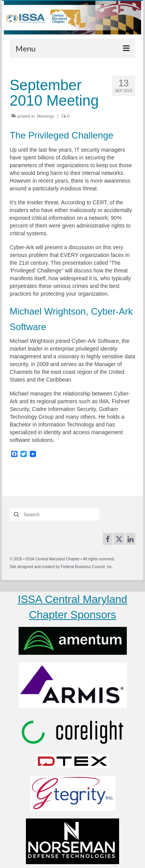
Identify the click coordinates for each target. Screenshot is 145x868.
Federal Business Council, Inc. (87, 567)
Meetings (46, 116)
